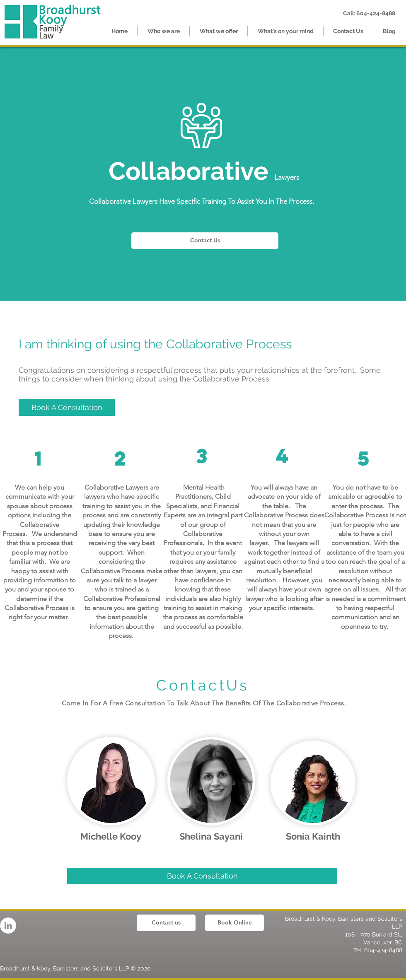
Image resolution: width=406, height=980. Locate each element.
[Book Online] (234, 923)
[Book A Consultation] (202, 876)
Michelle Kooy (111, 836)
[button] (218, 31)
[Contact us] (166, 923)
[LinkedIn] (8, 926)
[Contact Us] (205, 241)
